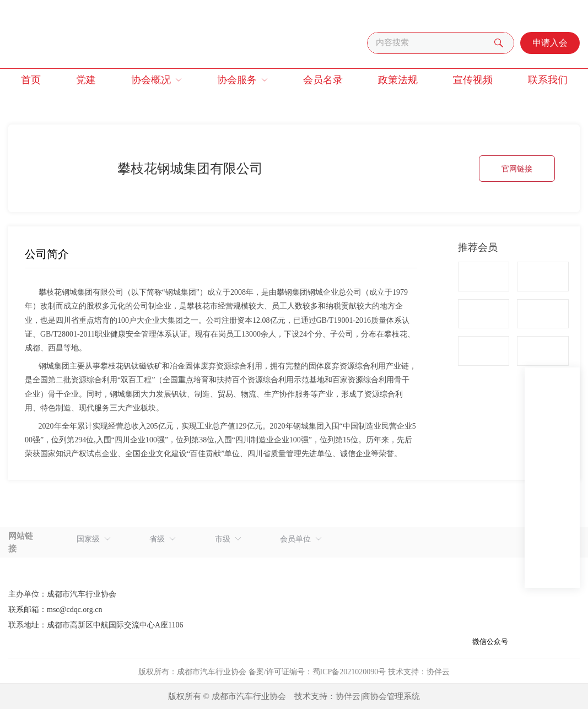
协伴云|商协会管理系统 (378, 696)
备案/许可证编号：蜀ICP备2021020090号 (317, 672)
